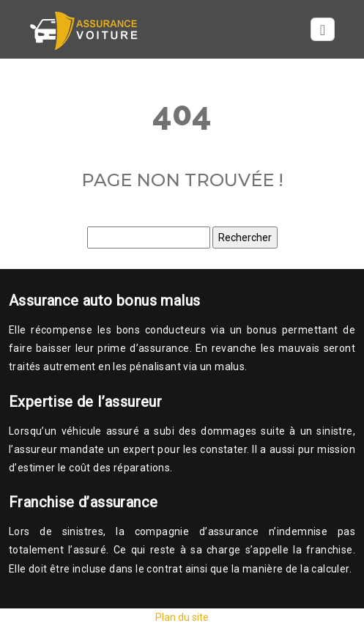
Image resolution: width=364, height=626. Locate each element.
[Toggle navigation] (323, 30)
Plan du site (182, 617)
